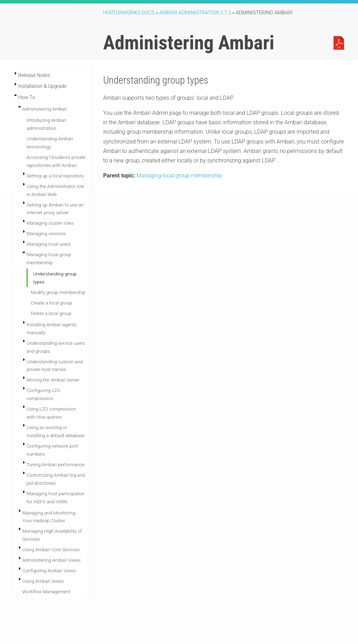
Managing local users (49, 244)
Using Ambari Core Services (51, 549)
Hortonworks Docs (129, 13)
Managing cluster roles (50, 223)
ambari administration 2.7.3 (195, 13)
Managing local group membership (179, 176)
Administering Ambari (45, 109)
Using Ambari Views (43, 581)
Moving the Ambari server (53, 380)
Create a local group (51, 303)
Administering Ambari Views (52, 560)
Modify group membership (58, 292)
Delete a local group (51, 313)
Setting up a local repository (55, 176)
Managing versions (46, 233)
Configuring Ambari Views (49, 570)
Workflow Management (46, 591)
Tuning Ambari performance (56, 464)
